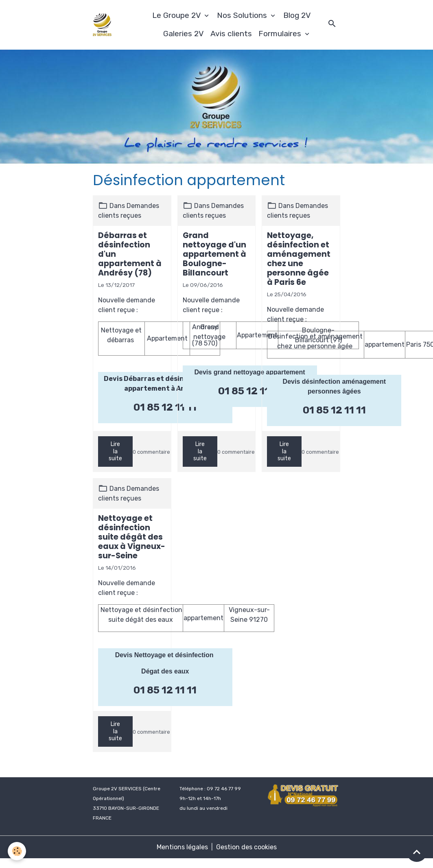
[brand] (102, 25)
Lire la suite (115, 451)
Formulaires (281, 34)
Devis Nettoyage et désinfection (165, 655)
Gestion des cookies (246, 847)
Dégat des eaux (165, 671)
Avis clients (231, 34)
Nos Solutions (243, 15)
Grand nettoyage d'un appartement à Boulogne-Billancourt (214, 254)
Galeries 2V (184, 34)
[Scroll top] (417, 852)
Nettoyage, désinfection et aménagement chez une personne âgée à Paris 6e (299, 259)
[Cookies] (17, 851)
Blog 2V (297, 15)
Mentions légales (182, 847)
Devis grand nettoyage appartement (250, 372)
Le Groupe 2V (177, 15)
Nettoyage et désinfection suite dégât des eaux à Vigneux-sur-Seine (132, 537)
